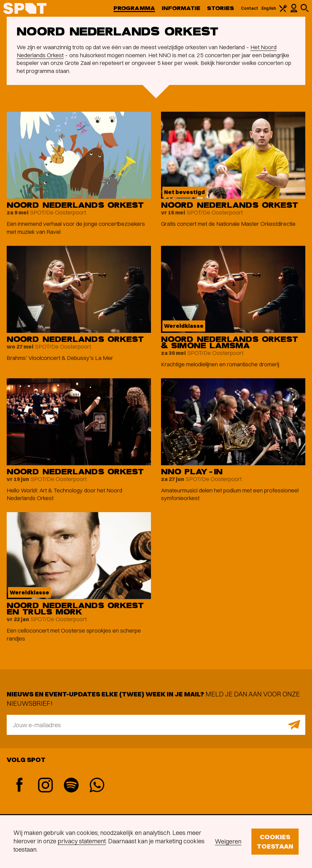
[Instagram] (45, 786)
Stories (221, 8)
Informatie (181, 8)
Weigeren (228, 841)
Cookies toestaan (275, 841)
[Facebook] (20, 786)
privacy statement (82, 841)
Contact (250, 8)
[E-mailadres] (156, 725)
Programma (134, 8)
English (269, 8)
